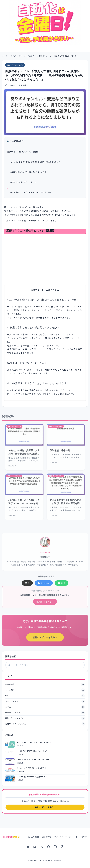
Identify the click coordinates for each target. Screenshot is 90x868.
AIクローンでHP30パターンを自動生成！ (32, 768)
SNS (45, 696)
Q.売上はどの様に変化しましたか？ (24, 182)
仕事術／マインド (45, 713)
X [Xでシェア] (27, 585)
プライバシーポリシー (63, 837)
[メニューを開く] (5, 48)
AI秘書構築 (45, 685)
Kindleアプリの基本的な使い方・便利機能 (33, 759)
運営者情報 (47, 837)
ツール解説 (45, 690)
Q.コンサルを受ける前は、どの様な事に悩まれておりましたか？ (35, 162)
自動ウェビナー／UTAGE (45, 724)
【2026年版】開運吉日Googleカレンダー (33, 751)
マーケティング (45, 701)
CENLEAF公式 (33, 837)
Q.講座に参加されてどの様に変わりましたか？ (28, 172)
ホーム (5, 56)
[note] (35, 847)
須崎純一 (45, 558)
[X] (42, 847)
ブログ (13, 56)
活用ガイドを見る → (45, 603)
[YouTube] (28, 847)
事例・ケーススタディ (27, 56)
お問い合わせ (81, 837)
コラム (45, 707)
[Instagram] (55, 847)
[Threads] (62, 847)
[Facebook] (48, 847)
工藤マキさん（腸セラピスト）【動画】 (23, 152)
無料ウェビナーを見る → (45, 639)
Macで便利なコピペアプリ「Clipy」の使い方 (34, 742)
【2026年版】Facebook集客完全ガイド (32, 777)
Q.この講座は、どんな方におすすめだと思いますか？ (31, 192)
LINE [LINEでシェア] (62, 585)
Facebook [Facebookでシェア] (44, 585)
